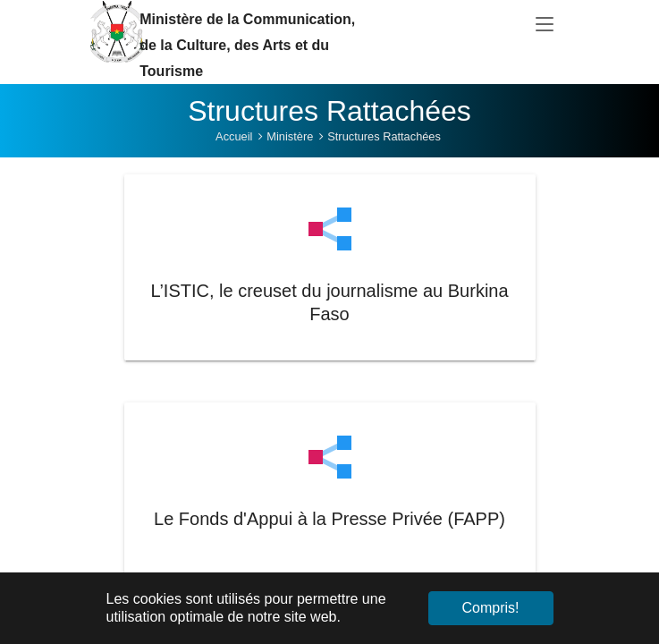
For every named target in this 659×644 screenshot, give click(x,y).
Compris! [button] (490, 608)
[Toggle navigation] (545, 25)
